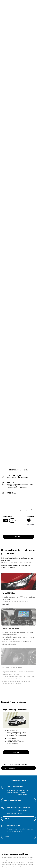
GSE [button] (6, 521)
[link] (18, 537)
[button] (22, 510)
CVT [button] (12, 521)
